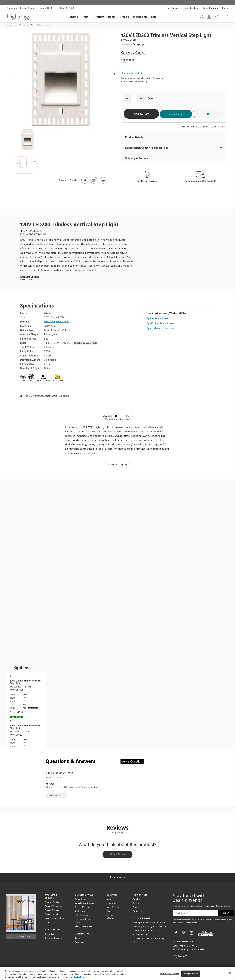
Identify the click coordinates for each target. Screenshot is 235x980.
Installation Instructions (162, 329)
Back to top (117, 878)
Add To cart (16, 717)
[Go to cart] (225, 16)
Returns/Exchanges (54, 907)
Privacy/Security (52, 915)
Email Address (182, 914)
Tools (77, 939)
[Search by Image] (209, 17)
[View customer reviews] (206, 934)
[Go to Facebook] (176, 934)
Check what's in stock (132, 73)
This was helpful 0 (56, 796)
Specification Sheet (159, 319)
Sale (154, 17)
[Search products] (202, 17)
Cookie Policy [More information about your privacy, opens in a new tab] (80, 977)
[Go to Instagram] (192, 934)
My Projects (173, 8)
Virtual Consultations (84, 904)
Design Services (28, 8)
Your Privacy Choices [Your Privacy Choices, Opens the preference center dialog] (169, 973)
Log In (225, 8)
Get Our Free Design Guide (21, 937)
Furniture (98, 17)
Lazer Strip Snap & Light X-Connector (150, 928)
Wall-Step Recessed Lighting (41, 25)
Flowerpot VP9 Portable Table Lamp (149, 923)
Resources (80, 943)
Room (112, 17)
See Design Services (147, 181)
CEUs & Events (81, 916)
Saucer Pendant (140, 936)
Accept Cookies (191, 973)
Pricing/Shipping (52, 911)
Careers (110, 912)
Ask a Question (132, 762)
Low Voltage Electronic (57, 322)
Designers (137, 912)
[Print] (103, 183)
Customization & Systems (83, 922)
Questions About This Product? (200, 181)
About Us (111, 900)
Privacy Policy (227, 921)
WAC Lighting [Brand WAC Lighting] (131, 40)
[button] (10, 74)
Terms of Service (184, 924)
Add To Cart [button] (152, 114)
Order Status (51, 923)
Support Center (46, 8)
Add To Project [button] (196, 114)
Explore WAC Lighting (117, 465)
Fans (85, 17)
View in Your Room (84, 927)
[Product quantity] (134, 98)
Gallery (136, 904)
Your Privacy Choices (54, 919)
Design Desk (80, 900)
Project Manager (83, 908)
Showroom (12, 8)
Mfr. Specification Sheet (162, 324)
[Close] (230, 973)
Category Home (12, 25)
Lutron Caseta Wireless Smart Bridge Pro (149, 941)
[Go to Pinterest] (85, 183)
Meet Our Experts (114, 908)
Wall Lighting (24, 25)
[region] (117, 973)
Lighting (73, 17)
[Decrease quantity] (127, 98)
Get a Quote (51, 935)
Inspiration (140, 17)
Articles (136, 900)
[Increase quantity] (141, 98)
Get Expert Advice (53, 939)
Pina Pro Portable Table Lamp (146, 932)
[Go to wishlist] (218, 17)
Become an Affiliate (112, 918)
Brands (124, 17)
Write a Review (118, 855)
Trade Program (210, 8)
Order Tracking (191, 8)
